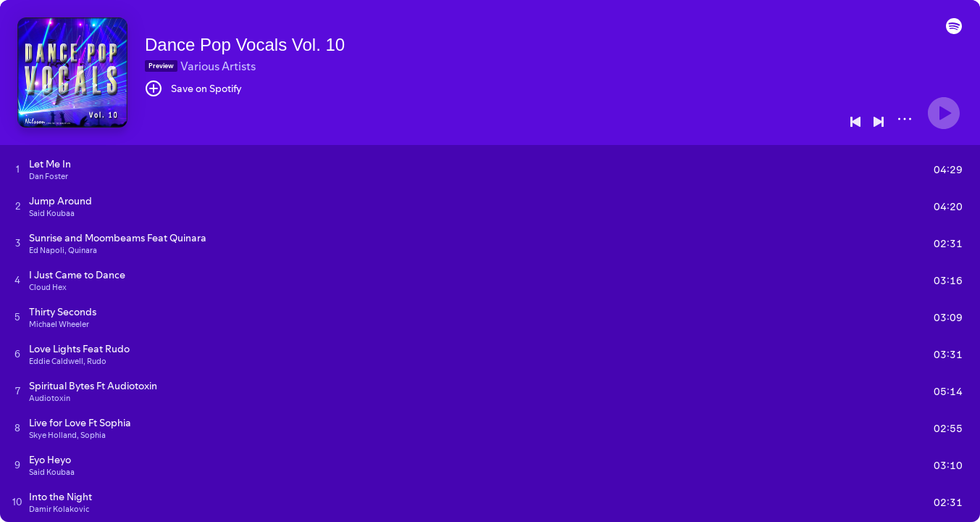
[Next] (879, 122)
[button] (954, 30)
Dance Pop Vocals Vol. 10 (245, 45)
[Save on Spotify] (193, 88)
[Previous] (855, 122)
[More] (905, 119)
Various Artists (218, 66)
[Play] (944, 113)
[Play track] (18, 169)
